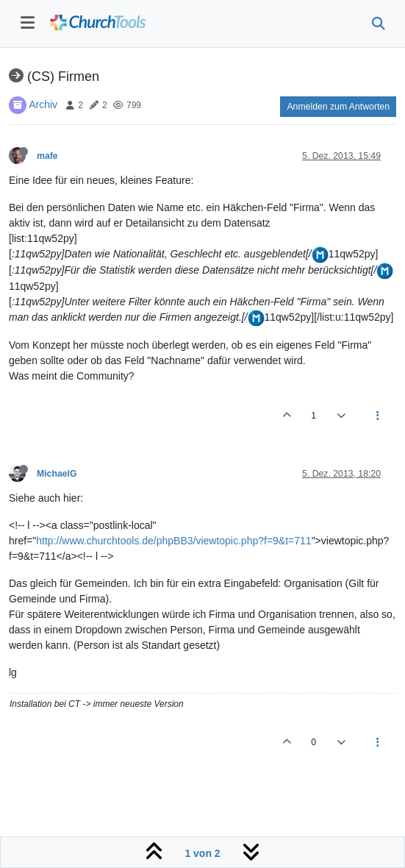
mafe (47, 156)
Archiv (43, 104)
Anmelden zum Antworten (338, 107)
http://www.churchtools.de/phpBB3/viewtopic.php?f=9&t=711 (173, 541)
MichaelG (57, 474)
